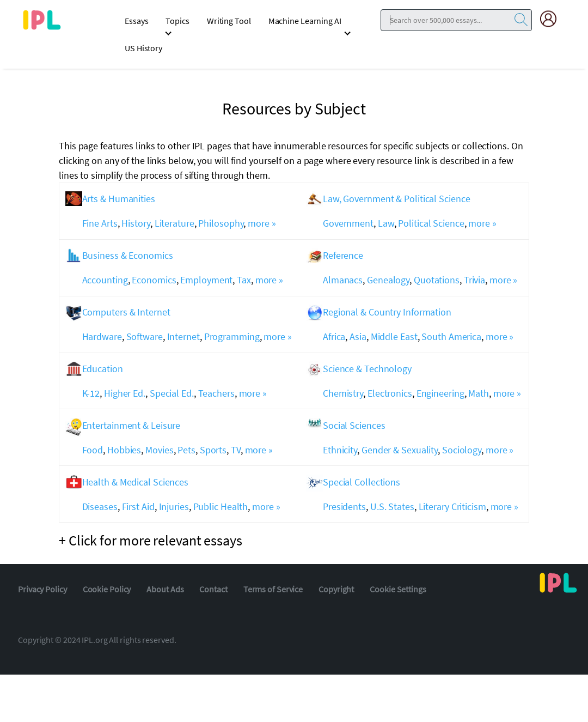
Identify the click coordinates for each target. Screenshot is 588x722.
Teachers (216, 393)
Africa (334, 336)
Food (93, 450)
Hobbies (124, 450)
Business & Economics (128, 255)
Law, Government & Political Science (397, 199)
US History (143, 48)
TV (236, 450)
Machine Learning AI (305, 21)
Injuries (174, 506)
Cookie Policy (107, 589)
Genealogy (388, 280)
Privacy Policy (42, 589)
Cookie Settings (398, 589)
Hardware (102, 336)
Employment (206, 280)
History (136, 223)
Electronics (390, 393)
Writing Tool (229, 21)
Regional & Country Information (387, 312)
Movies (159, 450)
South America (451, 336)
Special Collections (362, 482)
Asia (358, 336)
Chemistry (343, 393)
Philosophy (221, 223)
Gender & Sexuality (400, 450)
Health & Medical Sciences (136, 482)
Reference (343, 255)
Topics (177, 21)
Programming (232, 336)
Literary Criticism (452, 506)
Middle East (394, 336)
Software (145, 336)
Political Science (431, 223)
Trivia (474, 280)
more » (262, 223)
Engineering (440, 393)
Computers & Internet (126, 312)
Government (348, 223)
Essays (136, 21)
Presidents (344, 506)
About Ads (165, 589)
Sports (213, 450)
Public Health (221, 506)
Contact (213, 589)
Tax (244, 280)
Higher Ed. (125, 393)
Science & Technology (367, 369)
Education (103, 369)
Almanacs (343, 280)
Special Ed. (172, 393)
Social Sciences (354, 425)
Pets (186, 450)
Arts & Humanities (119, 199)
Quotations (437, 280)
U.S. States (392, 506)
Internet (183, 336)
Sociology (462, 450)
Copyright (336, 589)
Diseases (100, 506)
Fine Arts (100, 223)
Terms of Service (273, 589)
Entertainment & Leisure (131, 425)
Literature (174, 223)
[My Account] (553, 19)
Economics (154, 280)
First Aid (138, 506)
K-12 (91, 393)
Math (479, 393)
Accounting (105, 280)
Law (386, 223)
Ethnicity (340, 450)
